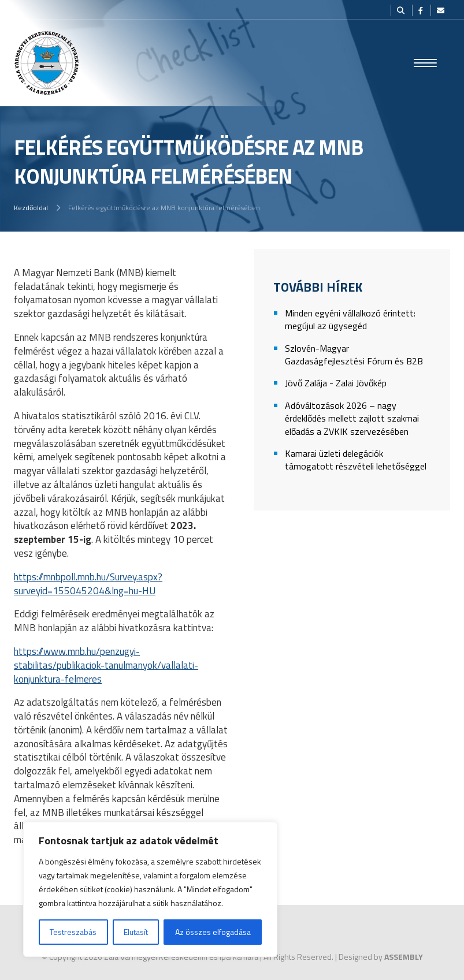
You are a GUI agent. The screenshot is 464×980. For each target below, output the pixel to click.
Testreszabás (73, 932)
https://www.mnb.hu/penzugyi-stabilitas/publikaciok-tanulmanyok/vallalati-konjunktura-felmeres (106, 665)
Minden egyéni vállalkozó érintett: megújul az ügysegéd (350, 320)
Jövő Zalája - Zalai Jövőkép (336, 383)
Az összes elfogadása (213, 932)
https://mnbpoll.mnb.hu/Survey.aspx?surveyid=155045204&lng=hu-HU (88, 584)
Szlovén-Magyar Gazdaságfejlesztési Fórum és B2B (354, 355)
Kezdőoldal (31, 208)
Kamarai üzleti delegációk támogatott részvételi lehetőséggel (356, 460)
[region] (150, 889)
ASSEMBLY (404, 957)
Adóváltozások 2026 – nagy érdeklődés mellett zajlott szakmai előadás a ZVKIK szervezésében (352, 419)
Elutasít (136, 932)
